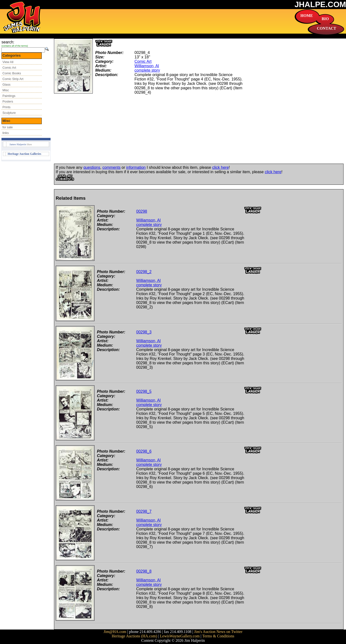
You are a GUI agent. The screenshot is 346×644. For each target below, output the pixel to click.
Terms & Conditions (218, 636)
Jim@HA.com (115, 632)
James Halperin (18, 144)
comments (111, 167)
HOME (307, 16)
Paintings (9, 96)
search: (8, 42)
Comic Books (12, 73)
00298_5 (144, 391)
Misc (6, 90)
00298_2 (144, 272)
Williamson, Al (147, 66)
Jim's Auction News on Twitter (218, 632)
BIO (325, 19)
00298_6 (144, 451)
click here (221, 167)
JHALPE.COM (320, 4)
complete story (147, 70)
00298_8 (144, 571)
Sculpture (9, 113)
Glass (7, 85)
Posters (8, 101)
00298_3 (144, 332)
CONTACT (326, 28)
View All (8, 62)
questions (92, 167)
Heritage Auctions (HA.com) (134, 636)
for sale (8, 127)
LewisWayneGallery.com (180, 636)
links (6, 133)
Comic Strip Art (13, 79)
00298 (142, 211)
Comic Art (9, 68)
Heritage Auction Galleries (24, 154)
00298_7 (144, 511)
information (136, 167)
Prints (7, 107)
